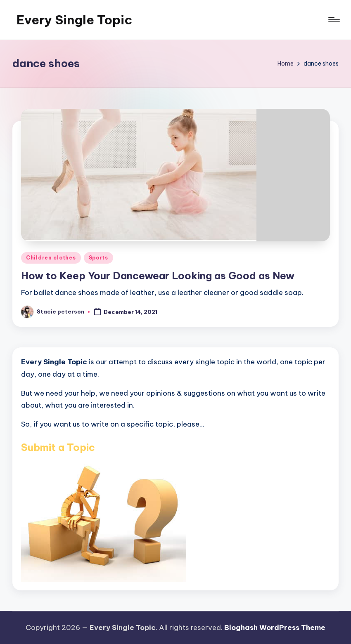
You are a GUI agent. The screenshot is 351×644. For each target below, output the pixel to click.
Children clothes (51, 258)
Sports (98, 258)
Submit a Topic (58, 447)
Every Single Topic (74, 20)
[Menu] (333, 20)
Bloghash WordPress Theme (275, 627)
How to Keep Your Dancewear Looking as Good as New (158, 276)
